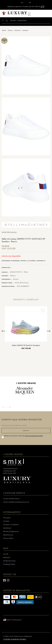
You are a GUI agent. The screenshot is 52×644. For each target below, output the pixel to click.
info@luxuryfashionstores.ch (19, 502)
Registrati (22, 21)
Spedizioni (7, 528)
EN (30, 3)
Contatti (6, 521)
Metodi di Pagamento (11, 531)
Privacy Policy (8, 538)
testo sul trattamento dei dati (34, 436)
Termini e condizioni (11, 525)
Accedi (13, 21)
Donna (16, 279)
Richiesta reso (8, 535)
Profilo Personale (9, 561)
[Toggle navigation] (29, 13)
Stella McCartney (22, 283)
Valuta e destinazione (12, 620)
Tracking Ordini (9, 564)
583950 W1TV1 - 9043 (19, 272)
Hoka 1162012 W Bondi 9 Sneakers (26, 345)
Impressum (28, 636)
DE (22, 3)
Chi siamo (7, 518)
